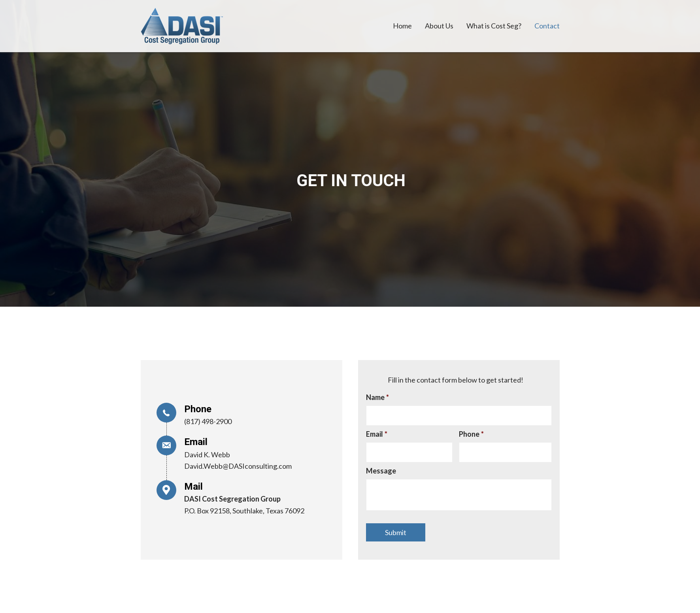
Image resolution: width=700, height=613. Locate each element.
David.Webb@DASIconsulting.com (238, 466)
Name (377, 397)
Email (377, 434)
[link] (402, 26)
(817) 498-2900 (208, 421)
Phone (471, 434)
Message (381, 471)
